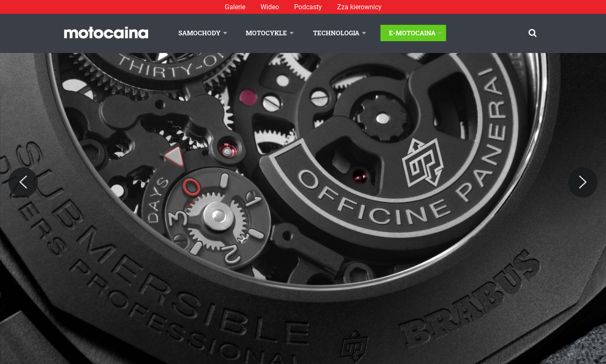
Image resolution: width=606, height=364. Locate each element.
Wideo (270, 7)
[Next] (583, 182)
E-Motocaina (412, 33)
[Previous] (23, 182)
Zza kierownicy (359, 7)
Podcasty (308, 7)
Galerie (235, 7)
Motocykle (266, 33)
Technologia (336, 33)
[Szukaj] (533, 33)
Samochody (199, 33)
